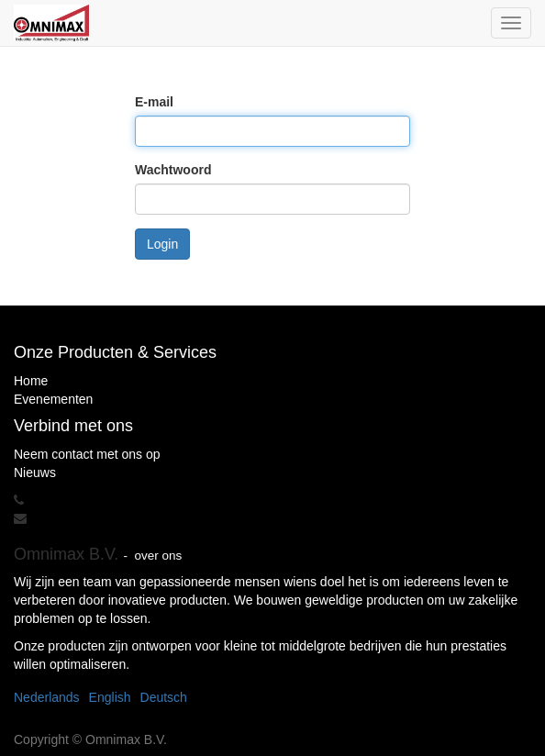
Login (162, 244)
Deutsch (164, 697)
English (110, 697)
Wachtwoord (173, 170)
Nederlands (47, 697)
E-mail (154, 102)
